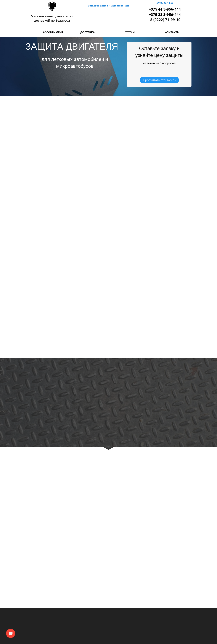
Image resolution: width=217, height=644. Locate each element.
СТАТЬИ (130, 32)
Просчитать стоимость (159, 80)
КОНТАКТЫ (172, 32)
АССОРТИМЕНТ (53, 32)
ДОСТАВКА (87, 32)
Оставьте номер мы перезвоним (108, 6)
